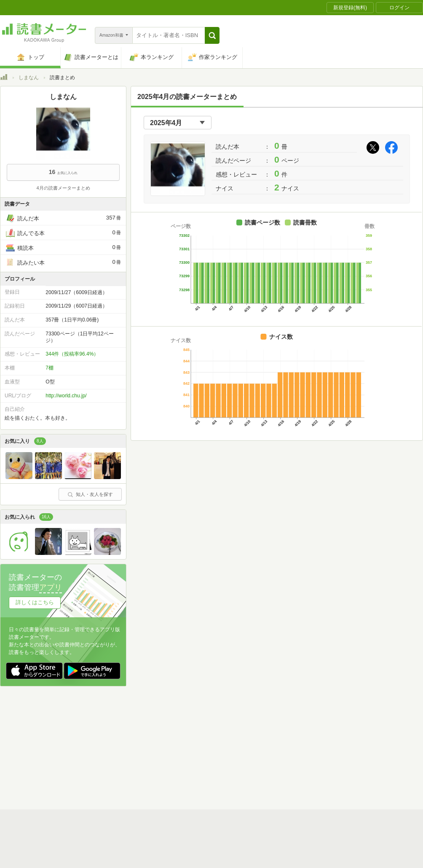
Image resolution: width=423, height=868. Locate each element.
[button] (212, 35)
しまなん (29, 78)
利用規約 (215, 844)
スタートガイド (174, 844)
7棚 (50, 368)
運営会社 (112, 857)
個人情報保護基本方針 (161, 857)
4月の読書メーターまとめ (63, 188)
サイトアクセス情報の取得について (340, 857)
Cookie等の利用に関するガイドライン (243, 857)
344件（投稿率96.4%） (72, 354)
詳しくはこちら (35, 602)
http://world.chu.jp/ (66, 396)
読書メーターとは (122, 844)
